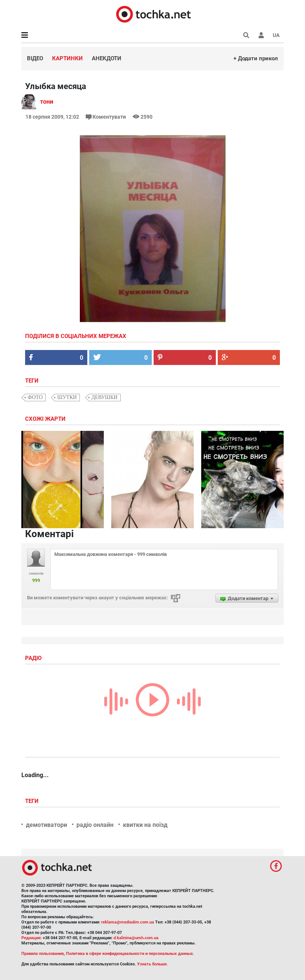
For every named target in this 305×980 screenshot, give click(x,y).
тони (47, 102)
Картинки (67, 58)
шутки (67, 397)
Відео (35, 58)
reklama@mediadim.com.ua (128, 922)
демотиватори (46, 825)
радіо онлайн (95, 825)
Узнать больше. (152, 964)
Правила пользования (43, 954)
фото (35, 397)
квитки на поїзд (145, 825)
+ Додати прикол (256, 58)
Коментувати (106, 117)
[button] (261, 35)
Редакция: (31, 938)
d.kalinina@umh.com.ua (136, 938)
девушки (105, 397)
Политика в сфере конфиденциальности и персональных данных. (130, 954)
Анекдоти (107, 58)
